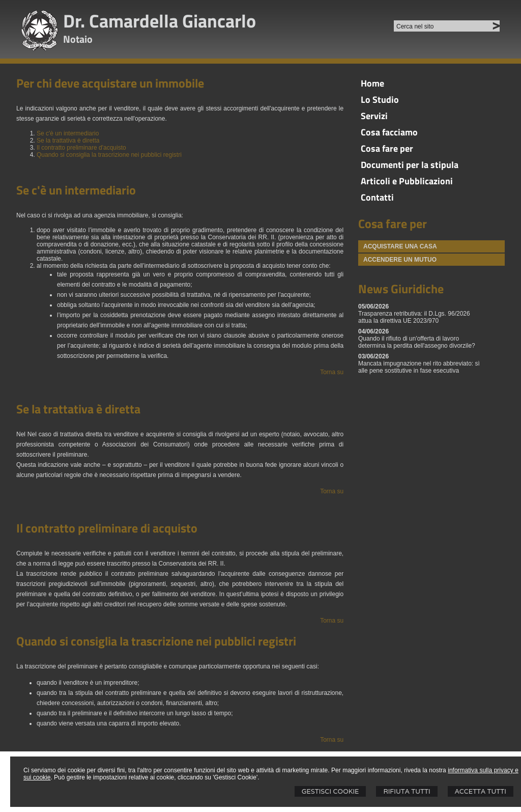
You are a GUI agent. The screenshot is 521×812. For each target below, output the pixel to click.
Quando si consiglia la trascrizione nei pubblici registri (109, 155)
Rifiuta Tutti (407, 791)
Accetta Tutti (481, 791)
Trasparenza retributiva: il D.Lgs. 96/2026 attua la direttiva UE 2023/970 (414, 317)
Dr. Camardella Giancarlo (160, 21)
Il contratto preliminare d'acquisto (81, 148)
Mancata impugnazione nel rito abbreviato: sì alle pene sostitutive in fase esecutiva (419, 367)
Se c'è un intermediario (68, 133)
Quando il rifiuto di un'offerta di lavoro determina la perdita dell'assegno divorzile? (417, 342)
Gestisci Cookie (330, 791)
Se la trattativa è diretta (68, 141)
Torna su (332, 372)
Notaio (78, 39)
